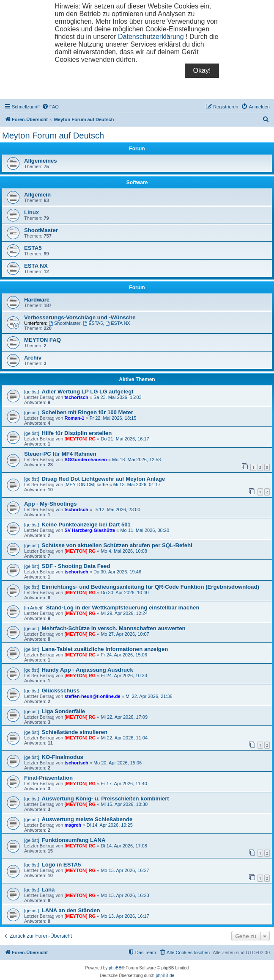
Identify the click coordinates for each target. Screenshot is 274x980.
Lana (48, 890)
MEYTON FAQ (42, 340)
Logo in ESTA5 (62, 865)
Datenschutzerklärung (151, 37)
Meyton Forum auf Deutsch (53, 136)
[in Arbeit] (34, 608)
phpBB (115, 968)
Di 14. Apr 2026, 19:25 (109, 825)
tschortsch (76, 397)
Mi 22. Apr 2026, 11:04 (124, 738)
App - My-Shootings (51, 504)
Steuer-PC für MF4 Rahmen (60, 454)
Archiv (33, 358)
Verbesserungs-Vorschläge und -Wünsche (80, 317)
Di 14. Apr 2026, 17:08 (124, 846)
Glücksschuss (61, 691)
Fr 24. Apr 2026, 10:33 (124, 675)
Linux (32, 212)
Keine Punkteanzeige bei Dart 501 (86, 525)
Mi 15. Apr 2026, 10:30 (124, 804)
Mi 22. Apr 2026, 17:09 (124, 717)
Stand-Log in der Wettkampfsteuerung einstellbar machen (123, 608)
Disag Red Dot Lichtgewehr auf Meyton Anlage (104, 479)
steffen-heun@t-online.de (92, 696)
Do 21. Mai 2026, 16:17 (125, 439)
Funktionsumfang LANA (74, 840)
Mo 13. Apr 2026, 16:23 (125, 895)
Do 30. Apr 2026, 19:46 (117, 572)
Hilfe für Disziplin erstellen (77, 433)
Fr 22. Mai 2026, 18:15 (113, 418)
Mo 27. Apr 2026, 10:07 (125, 634)
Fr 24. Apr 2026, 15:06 (124, 655)
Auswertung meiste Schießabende (87, 819)
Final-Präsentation (48, 778)
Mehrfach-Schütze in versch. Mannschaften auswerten (114, 628)
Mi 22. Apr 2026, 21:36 (149, 696)
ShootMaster (41, 230)
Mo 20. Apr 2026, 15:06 (118, 763)
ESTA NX (36, 266)
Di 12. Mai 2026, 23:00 (117, 509)
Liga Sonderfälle (64, 711)
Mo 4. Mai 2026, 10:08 (124, 551)
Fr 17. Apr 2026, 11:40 (124, 783)
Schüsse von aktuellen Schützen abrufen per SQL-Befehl (117, 545)
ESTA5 (33, 248)
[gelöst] (32, 392)
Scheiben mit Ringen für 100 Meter (88, 412)
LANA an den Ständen (71, 910)
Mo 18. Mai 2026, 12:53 (137, 460)
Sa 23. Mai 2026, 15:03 (118, 397)
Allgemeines (41, 161)
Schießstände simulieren (75, 732)
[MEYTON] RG (80, 439)
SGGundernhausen (85, 460)
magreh (73, 825)
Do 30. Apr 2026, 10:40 (125, 592)
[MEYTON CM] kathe (86, 484)
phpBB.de (165, 976)
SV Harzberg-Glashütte (90, 530)
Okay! (202, 71)
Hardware (37, 300)
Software (137, 183)
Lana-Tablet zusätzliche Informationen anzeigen (105, 649)
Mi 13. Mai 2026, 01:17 (137, 484)
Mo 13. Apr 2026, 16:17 (125, 916)
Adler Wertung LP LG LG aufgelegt (88, 392)
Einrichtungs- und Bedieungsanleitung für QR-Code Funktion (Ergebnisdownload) (151, 587)
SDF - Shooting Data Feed (76, 566)
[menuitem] (50, 107)
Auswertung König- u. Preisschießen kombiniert (105, 799)
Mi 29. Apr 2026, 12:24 (124, 613)
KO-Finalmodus (63, 757)
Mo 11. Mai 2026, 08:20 (145, 530)
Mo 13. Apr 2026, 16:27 (125, 870)
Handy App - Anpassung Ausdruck (88, 670)
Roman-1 (74, 418)
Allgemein (37, 195)
